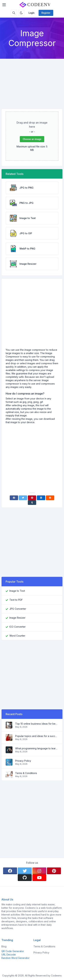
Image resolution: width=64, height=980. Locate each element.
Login (31, 13)
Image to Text (17, 591)
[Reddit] (50, 498)
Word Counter (17, 636)
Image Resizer (17, 618)
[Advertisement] (32, 81)
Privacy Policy (23, 761)
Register (46, 13)
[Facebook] (14, 498)
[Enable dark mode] (21, 13)
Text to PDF (16, 600)
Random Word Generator (15, 958)
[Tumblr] (32, 503)
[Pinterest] (32, 498)
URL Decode (9, 955)
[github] (25, 878)
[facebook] (10, 871)
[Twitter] (23, 498)
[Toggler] (4, 5)
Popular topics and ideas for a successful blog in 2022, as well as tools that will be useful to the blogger (37, 736)
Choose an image (32, 139)
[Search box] (14, 13)
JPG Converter (18, 609)
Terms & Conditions (26, 773)
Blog (4, 946)
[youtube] (39, 878)
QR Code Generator (13, 951)
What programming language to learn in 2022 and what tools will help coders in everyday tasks (37, 748)
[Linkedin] (41, 498)
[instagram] (39, 871)
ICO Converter (17, 627)
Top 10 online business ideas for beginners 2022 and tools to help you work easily (37, 724)
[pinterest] (54, 871)
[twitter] (25, 871)
